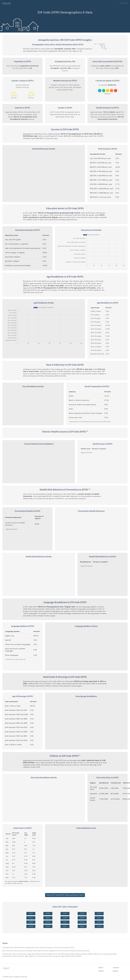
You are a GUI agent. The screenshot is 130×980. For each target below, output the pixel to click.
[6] (79, 752)
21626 (65, 914)
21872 (65, 918)
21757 (65, 909)
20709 (82, 918)
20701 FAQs (124, 3)
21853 (82, 922)
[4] (87, 431)
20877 (65, 922)
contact (116, 963)
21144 (31, 914)
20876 (99, 922)
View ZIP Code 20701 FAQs (65, 891)
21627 (99, 914)
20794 (48, 918)
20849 (82, 914)
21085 (48, 909)
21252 (31, 909)
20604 (48, 922)
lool (6, 964)
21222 (99, 918)
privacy (115, 967)
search (101, 967)
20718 (31, 922)
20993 (82, 909)
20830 (99, 909)
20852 (31, 918)
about (101, 963)
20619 (48, 914)
